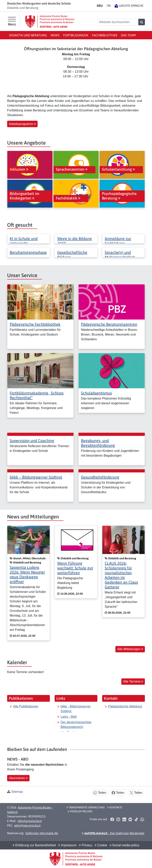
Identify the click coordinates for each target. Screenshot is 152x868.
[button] (112, 819)
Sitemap (17, 792)
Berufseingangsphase (28, 252)
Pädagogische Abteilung (125, 706)
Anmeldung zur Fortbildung (118, 241)
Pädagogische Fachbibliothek (35, 324)
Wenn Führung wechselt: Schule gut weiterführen (75, 568)
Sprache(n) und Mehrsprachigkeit (120, 255)
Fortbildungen (76, 35)
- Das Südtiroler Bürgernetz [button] (113, 833)
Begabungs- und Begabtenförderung (98, 443)
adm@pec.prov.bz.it (27, 825)
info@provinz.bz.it (30, 821)
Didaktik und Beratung (28, 35)
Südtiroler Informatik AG (42, 833)
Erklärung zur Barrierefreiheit (34, 845)
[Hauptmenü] (12, 22)
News (55, 35)
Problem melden (80, 811)
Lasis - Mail (69, 717)
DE (100, 6)
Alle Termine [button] (133, 681)
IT (109, 6)
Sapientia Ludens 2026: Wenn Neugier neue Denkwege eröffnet (27, 574)
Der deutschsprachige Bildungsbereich (76, 725)
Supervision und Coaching (32, 441)
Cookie (101, 845)
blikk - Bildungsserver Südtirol (76, 709)
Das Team (128, 35)
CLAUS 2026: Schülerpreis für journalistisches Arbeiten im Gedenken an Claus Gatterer (121, 575)
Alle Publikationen (26, 706)
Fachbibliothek (105, 35)
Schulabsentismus (96, 393)
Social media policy (124, 845)
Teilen (100, 793)
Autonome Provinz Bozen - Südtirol (30, 810)
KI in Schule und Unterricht (24, 241)
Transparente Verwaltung (86, 807)
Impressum (67, 845)
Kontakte (115, 807)
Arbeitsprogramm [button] (22, 124)
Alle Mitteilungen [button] (130, 649)
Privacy (85, 845)
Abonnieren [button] (18, 778)
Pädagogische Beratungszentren (109, 324)
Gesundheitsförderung (100, 477)
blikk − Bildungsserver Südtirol (36, 477)
